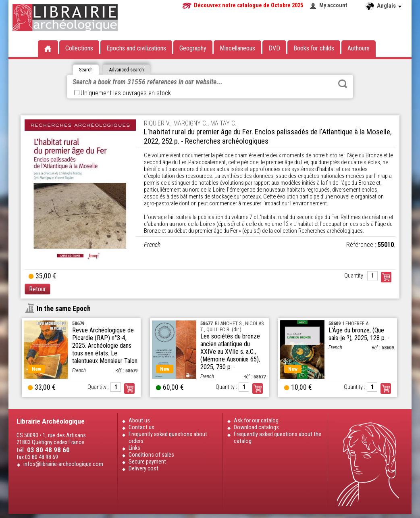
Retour (37, 289)
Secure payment (147, 462)
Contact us (141, 427)
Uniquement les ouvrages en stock (123, 93)
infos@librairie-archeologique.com (63, 464)
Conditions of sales (151, 455)
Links (134, 448)
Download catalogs (256, 427)
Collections (79, 48)
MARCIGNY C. (190, 123)
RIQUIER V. (157, 123)
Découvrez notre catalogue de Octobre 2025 (248, 5)
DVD (274, 48)
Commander (386, 277)
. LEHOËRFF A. (349, 323)
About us (139, 421)
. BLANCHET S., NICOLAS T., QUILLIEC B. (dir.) (232, 326)
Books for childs (314, 48)
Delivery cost (143, 469)
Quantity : (355, 276)
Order (129, 388)
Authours (359, 48)
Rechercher (343, 84)
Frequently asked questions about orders (168, 438)
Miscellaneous (237, 48)
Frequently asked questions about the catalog (278, 438)
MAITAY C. (224, 123)
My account (333, 5)
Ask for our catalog (256, 421)
